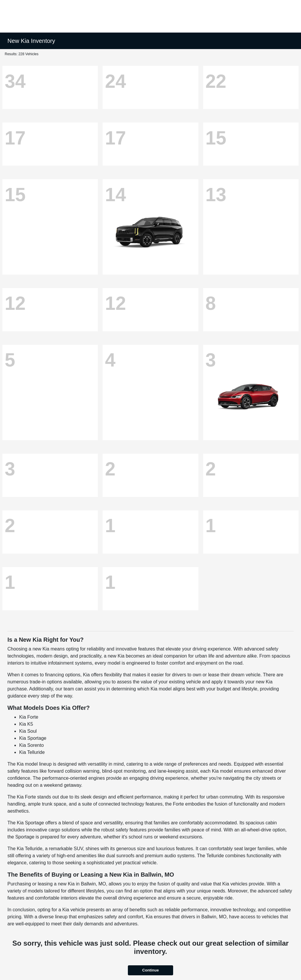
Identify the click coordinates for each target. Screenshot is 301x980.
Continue (150, 970)
